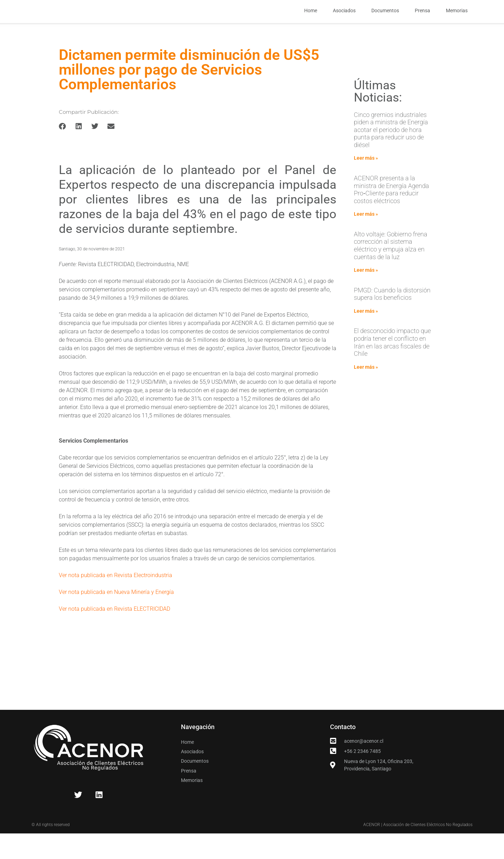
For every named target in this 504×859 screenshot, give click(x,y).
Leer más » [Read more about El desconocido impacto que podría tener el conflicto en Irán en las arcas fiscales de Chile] (366, 395)
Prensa (422, 25)
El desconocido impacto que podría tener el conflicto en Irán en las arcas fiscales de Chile (392, 370)
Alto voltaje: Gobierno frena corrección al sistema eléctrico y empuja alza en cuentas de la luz (391, 273)
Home (311, 25)
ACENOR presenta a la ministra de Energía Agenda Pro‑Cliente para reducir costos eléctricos (391, 217)
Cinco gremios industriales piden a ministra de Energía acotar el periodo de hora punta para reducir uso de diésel (391, 157)
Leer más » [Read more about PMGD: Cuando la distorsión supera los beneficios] (366, 339)
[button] (62, 154)
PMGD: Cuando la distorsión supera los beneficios (392, 321)
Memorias (457, 25)
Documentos (385, 25)
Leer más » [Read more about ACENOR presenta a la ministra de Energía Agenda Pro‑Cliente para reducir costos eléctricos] (366, 242)
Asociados (344, 25)
